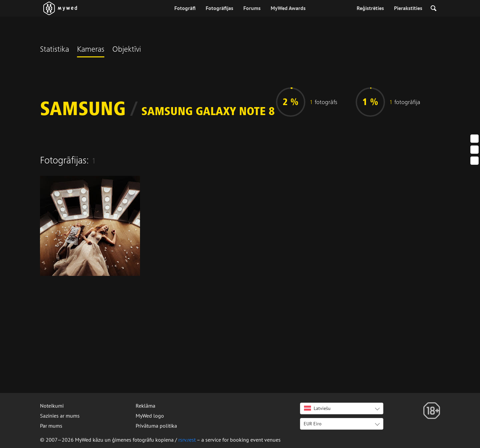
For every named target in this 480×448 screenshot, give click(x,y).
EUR (313, 424)
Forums (252, 8)
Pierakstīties (408, 8)
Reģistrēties (370, 8)
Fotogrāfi (185, 8)
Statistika (54, 50)
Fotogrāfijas (219, 8)
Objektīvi (127, 50)
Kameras (91, 50)
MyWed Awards (288, 8)
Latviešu (317, 408)
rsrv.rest (187, 440)
